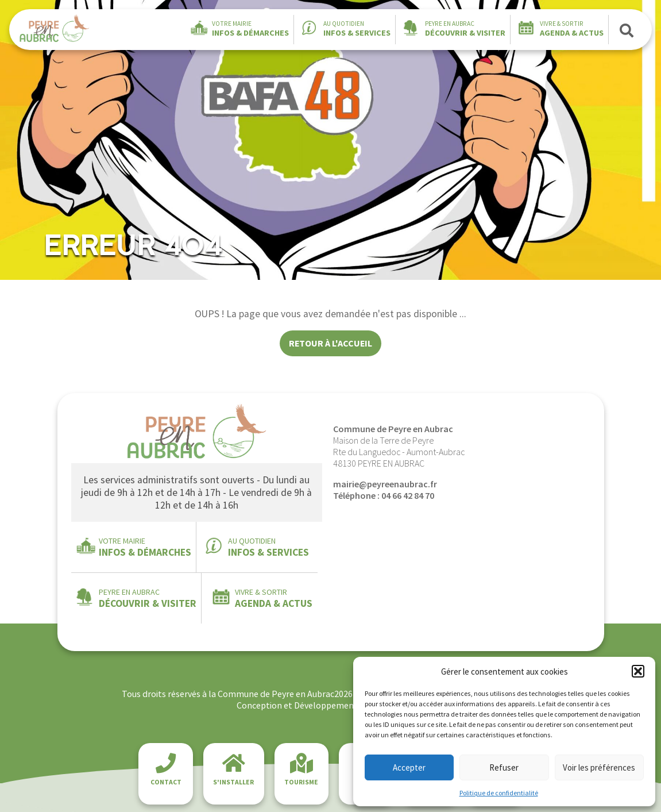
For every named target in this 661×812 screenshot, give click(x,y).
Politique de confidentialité (499, 793)
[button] (638, 671)
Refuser (504, 767)
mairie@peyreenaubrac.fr (385, 484)
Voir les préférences (599, 767)
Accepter (409, 767)
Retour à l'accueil (330, 343)
